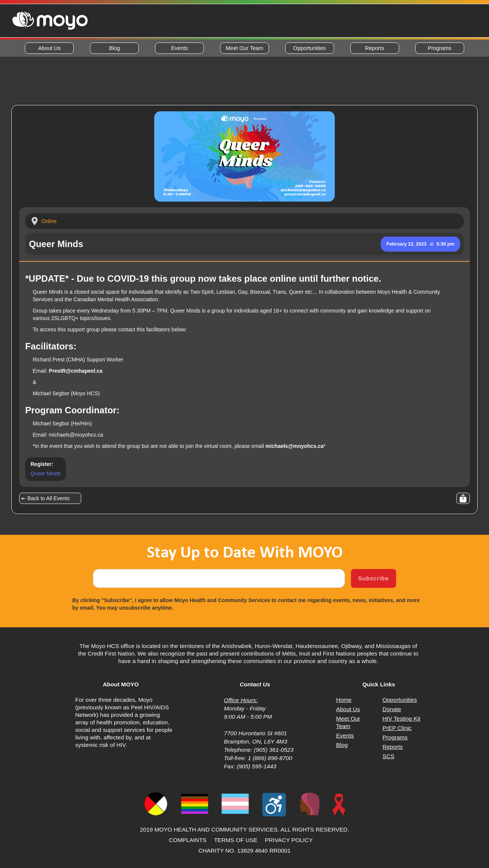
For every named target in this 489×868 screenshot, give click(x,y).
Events (179, 48)
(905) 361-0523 (273, 750)
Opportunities (310, 48)
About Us (50, 48)
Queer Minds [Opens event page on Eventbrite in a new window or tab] (46, 473)
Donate (392, 709)
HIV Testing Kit (402, 719)
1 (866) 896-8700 (270, 758)
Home (344, 700)
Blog (115, 48)
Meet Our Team (244, 48)
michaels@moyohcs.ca (76, 435)
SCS (389, 756)
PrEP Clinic (397, 728)
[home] (50, 21)
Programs (440, 48)
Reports (374, 48)
